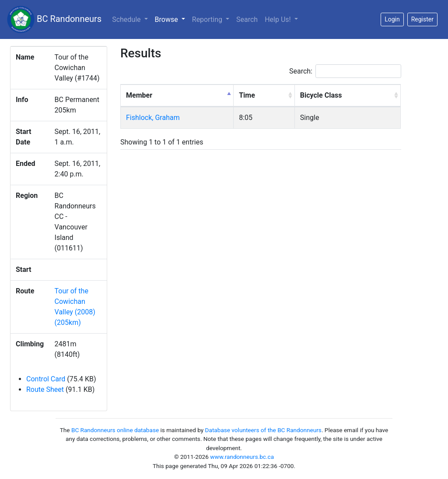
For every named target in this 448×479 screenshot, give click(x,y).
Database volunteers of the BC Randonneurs (263, 430)
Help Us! (278, 19)
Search (247, 19)
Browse (172, 19)
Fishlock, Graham (153, 118)
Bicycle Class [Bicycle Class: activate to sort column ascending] (321, 95)
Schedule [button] (127, 19)
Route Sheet (45, 389)
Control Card (46, 379)
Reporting (208, 19)
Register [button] (422, 19)
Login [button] (392, 19)
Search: (345, 71)
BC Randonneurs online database (115, 430)
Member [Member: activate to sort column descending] (139, 95)
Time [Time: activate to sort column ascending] (247, 95)
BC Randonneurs (54, 19)
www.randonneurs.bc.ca (242, 457)
